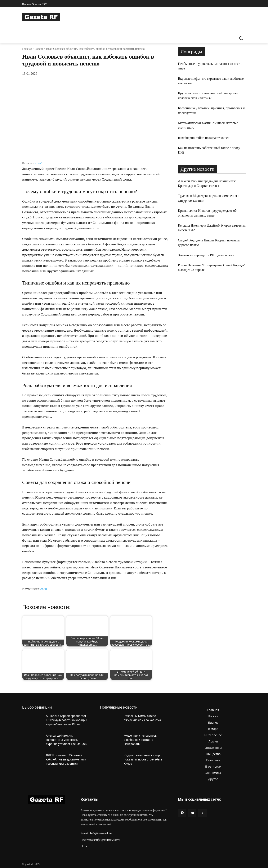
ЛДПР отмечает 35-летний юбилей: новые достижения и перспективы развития (66, 759)
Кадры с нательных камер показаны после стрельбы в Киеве (143, 759)
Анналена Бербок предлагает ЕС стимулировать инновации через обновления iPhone (66, 720)
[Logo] (56, 17)
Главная (27, 49)
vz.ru (43, 589)
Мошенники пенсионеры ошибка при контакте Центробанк (141, 740)
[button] (241, 38)
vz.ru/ (38, 163)
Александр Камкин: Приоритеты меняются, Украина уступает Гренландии (67, 740)
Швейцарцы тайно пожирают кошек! (204, 138)
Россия (39, 49)
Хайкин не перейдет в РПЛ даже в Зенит (207, 255)
